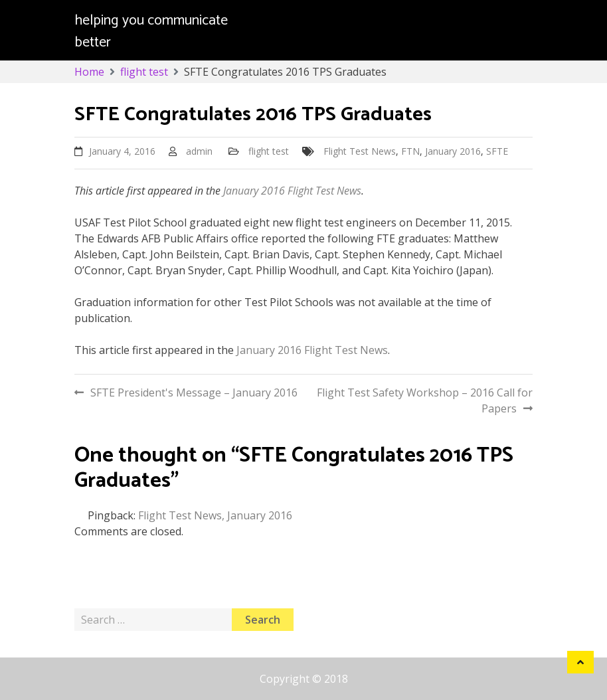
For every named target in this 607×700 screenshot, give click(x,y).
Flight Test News (360, 151)
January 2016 (453, 151)
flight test (269, 151)
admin (199, 151)
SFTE (497, 151)
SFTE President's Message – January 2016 (194, 393)
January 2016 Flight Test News (291, 191)
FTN (410, 151)
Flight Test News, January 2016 (215, 515)
